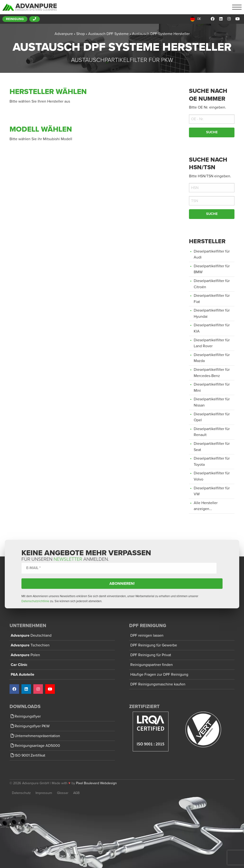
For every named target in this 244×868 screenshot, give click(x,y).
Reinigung (15, 19)
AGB (76, 793)
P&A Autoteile (23, 675)
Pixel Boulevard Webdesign (96, 783)
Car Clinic (19, 665)
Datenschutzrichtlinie (35, 601)
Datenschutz (21, 793)
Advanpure (31, 635)
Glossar (63, 793)
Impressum (44, 793)
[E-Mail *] (119, 568)
